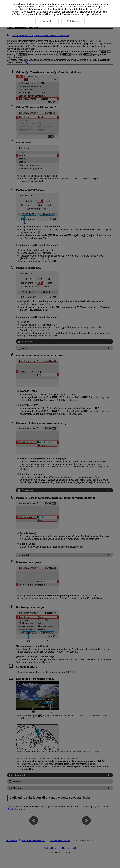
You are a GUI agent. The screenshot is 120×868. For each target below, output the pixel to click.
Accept (23, 9)
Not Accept (73, 21)
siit (93, 7)
